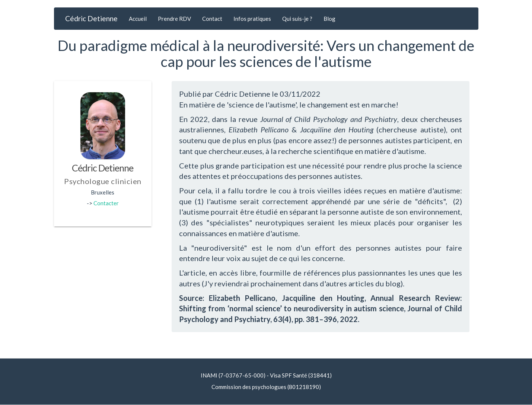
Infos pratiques (252, 19)
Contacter (106, 203)
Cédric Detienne (91, 18)
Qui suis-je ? (297, 19)
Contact (212, 19)
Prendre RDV (174, 19)
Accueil (138, 19)
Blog (329, 19)
